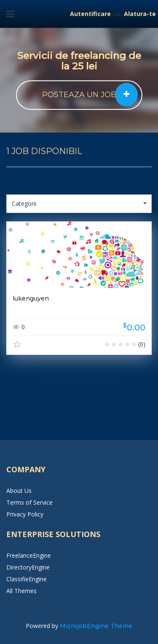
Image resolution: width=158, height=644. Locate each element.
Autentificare (90, 14)
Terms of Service (29, 502)
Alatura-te (140, 14)
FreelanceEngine (29, 555)
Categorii (79, 204)
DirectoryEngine (28, 567)
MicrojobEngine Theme (96, 626)
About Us (19, 491)
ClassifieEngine (27, 579)
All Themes (21, 591)
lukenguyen (31, 298)
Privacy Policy (25, 514)
